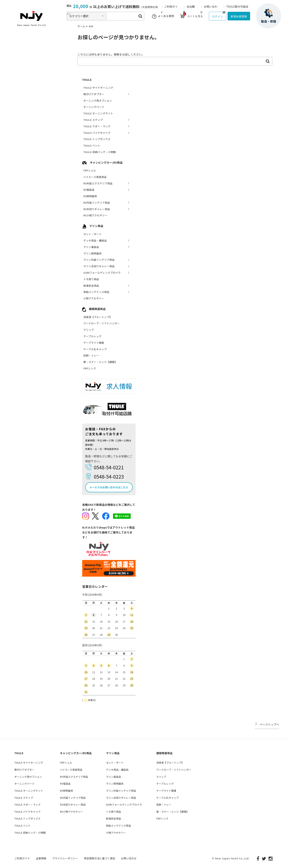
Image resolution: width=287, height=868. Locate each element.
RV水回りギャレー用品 (97, 209)
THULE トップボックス (97, 139)
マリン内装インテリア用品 (99, 260)
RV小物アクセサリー (95, 215)
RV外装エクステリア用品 (98, 183)
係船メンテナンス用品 (96, 292)
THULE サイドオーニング (98, 88)
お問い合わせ (129, 858)
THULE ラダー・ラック (97, 126)
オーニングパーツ (94, 107)
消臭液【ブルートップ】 (98, 317)
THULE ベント (92, 145)
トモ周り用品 (91, 279)
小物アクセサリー (94, 298)
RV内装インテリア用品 (97, 203)
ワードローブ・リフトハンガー (102, 323)
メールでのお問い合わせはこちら (109, 487)
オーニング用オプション (98, 101)
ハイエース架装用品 (95, 177)
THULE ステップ (93, 120)
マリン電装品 (91, 247)
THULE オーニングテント (98, 113)
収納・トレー (91, 355)
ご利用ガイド (22, 858)
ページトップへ (267, 724)
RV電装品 (89, 190)
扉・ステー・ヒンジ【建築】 (100, 362)
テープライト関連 (94, 343)
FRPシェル (90, 170)
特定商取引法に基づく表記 (100, 858)
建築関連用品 (94, 309)
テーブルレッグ (92, 336)
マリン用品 (93, 226)
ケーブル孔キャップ (95, 349)
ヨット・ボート (92, 234)
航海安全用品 (91, 286)
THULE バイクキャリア (97, 133)
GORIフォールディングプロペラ (102, 273)
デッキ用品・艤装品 (95, 240)
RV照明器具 (90, 196)
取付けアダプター (94, 94)
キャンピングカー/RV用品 (102, 162)
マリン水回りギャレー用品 (99, 266)
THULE (87, 80)
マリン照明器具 (92, 253)
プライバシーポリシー (65, 858)
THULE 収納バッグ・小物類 (100, 152)
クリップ (89, 330)
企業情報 (41, 858)
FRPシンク (90, 368)
